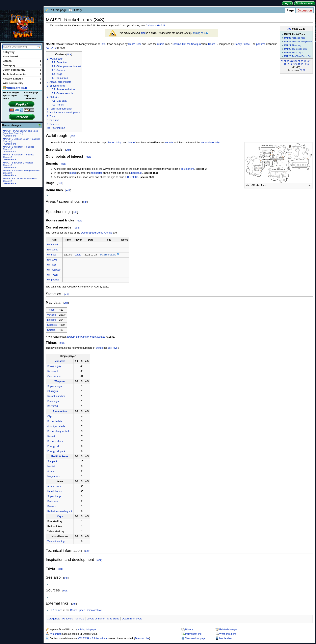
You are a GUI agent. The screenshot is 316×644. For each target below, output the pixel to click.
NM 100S (52, 260)
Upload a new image (17, 88)
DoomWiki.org (22, 26)
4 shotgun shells (56, 427)
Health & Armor (60, 457)
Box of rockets (55, 441)
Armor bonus (54, 487)
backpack (137, 173)
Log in (287, 3)
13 (288, 64)
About (6, 98)
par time (261, 44)
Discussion (305, 10)
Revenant (53, 371)
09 (305, 61)
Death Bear (135, 44)
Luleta (78, 255)
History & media (22, 79)
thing (119, 143)
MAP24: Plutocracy (293, 45)
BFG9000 (133, 177)
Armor (51, 471)
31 (301, 70)
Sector (111, 143)
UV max (51, 255)
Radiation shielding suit (60, 512)
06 (296, 61)
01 (282, 61)
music (161, 44)
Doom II (213, 44)
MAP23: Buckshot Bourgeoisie (298, 42)
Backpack (53, 501)
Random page (31, 92)
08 (302, 61)
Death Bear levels (132, 619)
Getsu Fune (10, 136)
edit (73, 136)
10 (307, 61)
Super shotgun (55, 387)
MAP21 (80, 619)
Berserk (52, 507)
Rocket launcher (56, 396)
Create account (305, 3)
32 (304, 70)
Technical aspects (22, 74)
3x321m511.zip (108, 255)
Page (290, 10)
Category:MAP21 (155, 26)
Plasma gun (54, 401)
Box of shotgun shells (59, 431)
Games (22, 61)
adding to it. (199, 33)
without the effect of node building (86, 337)
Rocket (51, 436)
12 (285, 64)
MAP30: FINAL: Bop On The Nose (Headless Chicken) (20, 132)
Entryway (9, 52)
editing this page (87, 630)
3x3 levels (67, 619)
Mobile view (226, 639)
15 (294, 64)
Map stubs (113, 619)
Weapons (60, 381)
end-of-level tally (210, 143)
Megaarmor (54, 477)
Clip (49, 417)
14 (291, 64)
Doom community (22, 70)
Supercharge (54, 497)
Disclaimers (30, 98)
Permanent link (193, 634)
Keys (60, 517)
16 (296, 64)
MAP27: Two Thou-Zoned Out (298, 56)
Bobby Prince (242, 44)
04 (291, 61)
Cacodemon (54, 376)
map (143, 33)
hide (69, 55)
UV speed (52, 245)
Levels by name (96, 619)
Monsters (60, 361)
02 (285, 61)
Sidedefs (52, 325)
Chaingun (53, 391)
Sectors (51, 330)
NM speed (53, 250)
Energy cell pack (56, 452)
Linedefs (52, 320)
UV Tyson (52, 275)
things (99, 348)
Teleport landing (56, 542)
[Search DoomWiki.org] (19, 47)
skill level (113, 348)
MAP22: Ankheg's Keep (295, 38)
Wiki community (22, 83)
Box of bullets (55, 422)
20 (307, 64)
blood (73, 173)
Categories (53, 619)
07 (299, 61)
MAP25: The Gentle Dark (295, 49)
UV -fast (52, 265)
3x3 (289, 29)
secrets (169, 143)
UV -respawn (54, 270)
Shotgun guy (54, 366)
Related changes (228, 630)
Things (51, 310)
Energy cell (53, 447)
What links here (228, 634)
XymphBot (55, 634)
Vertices (51, 315)
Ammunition (60, 411)
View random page (195, 639)
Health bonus (55, 492)
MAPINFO (51, 48)
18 (302, 64)
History (77, 10)
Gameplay (22, 65)
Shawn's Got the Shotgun (186, 44)
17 (299, 64)
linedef (132, 143)
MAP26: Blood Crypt (293, 53)
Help (26, 95)
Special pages (10, 95)
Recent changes (11, 92)
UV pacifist (53, 280)
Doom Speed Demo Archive (97, 233)
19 (305, 64)
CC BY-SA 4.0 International (93, 639)
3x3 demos (56, 610)
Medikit (51, 466)
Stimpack (52, 462)
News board (10, 56)
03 (288, 61)
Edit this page (58, 10)
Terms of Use (142, 639)
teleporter (97, 173)
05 (294, 61)
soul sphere (187, 169)
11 (310, 61)
